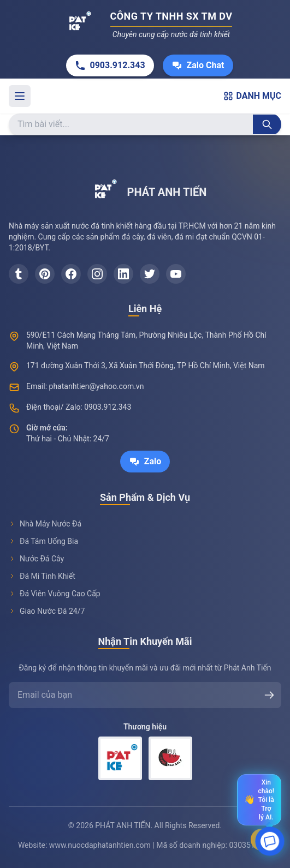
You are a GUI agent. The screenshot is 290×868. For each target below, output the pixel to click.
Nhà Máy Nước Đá (45, 524)
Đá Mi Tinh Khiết (42, 576)
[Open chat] (270, 842)
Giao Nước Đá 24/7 (47, 611)
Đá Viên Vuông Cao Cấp (55, 594)
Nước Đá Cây (36, 559)
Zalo (145, 462)
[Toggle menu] (20, 96)
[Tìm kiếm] (267, 124)
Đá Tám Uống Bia (43, 541)
